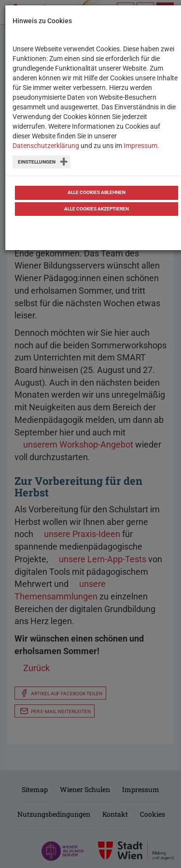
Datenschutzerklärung (46, 146)
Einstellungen (37, 162)
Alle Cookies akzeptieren (97, 209)
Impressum (140, 146)
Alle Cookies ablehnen (97, 192)
